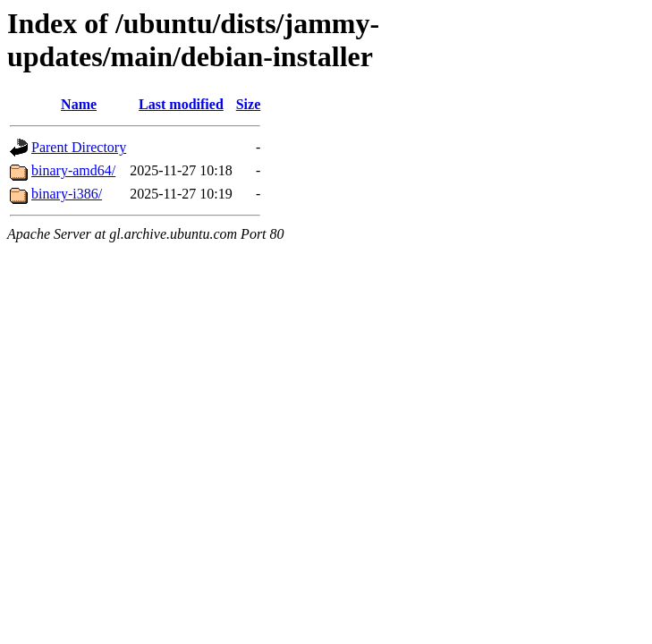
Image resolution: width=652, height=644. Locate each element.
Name (79, 104)
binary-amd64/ (73, 170)
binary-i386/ (67, 194)
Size (249, 104)
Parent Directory (79, 147)
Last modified (181, 104)
